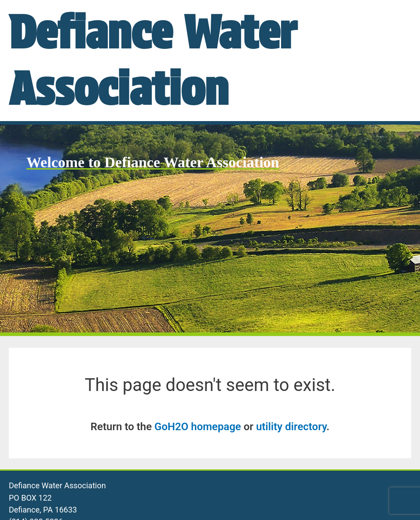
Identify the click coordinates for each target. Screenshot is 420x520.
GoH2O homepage (198, 427)
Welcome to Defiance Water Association (153, 162)
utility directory (291, 427)
